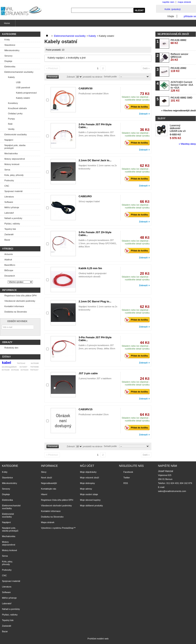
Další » (146, 68)
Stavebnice (10, 45)
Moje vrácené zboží (89, 478)
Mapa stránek (48, 522)
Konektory (13, 103)
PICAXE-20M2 (178, 70)
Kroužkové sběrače (17, 108)
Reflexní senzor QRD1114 (179, 57)
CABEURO (85, 196)
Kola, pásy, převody (14, 175)
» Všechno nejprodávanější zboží (179, 110)
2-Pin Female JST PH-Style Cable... (95, 126)
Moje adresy (86, 489)
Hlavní (44, 494)
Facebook (128, 472)
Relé (10, 124)
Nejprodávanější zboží (173, 34)
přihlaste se (190, 16)
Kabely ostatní (23, 98)
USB (18, 82)
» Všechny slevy (187, 144)
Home (6, 24)
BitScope (9, 270)
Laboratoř (9, 213)
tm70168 (35, 363)
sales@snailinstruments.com (172, 491)
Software (9, 202)
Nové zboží (46, 478)
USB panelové (23, 88)
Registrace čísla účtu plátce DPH (20, 296)
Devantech (10, 276)
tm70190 (6, 370)
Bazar (7, 240)
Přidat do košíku (137, 107)
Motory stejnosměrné (15, 159)
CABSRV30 (85, 88)
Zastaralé (9, 234)
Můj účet (87, 466)
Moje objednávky (88, 472)
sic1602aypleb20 (9, 367)
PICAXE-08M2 (178, 42)
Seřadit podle (110, 77)
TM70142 (21, 363)
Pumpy (11, 119)
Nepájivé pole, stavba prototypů (15, 147)
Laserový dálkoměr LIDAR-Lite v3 (178, 128)
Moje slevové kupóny (90, 500)
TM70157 (34, 370)
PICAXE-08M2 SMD (181, 99)
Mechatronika (11, 153)
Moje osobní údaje (89, 494)
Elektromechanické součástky (19, 72)
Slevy (161, 118)
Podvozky (9, 180)
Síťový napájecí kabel (89, 201)
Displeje (8, 61)
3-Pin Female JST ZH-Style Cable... (95, 234)
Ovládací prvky (15, 113)
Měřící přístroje (12, 207)
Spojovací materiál (13, 191)
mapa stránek (184, 2)
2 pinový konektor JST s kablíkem (95, 378)
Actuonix (9, 254)
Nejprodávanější (49, 483)
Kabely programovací (26, 93)
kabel (7, 363)
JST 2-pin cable (88, 373)
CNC (7, 186)
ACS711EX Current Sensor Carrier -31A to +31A (182, 86)
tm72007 (23, 367)
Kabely (11, 77)
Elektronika (10, 67)
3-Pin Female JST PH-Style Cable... (95, 339)
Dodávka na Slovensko (16, 312)
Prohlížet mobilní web (98, 639)
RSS (126, 483)
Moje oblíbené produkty (91, 506)
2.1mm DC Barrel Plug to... (95, 301)
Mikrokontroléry (12, 50)
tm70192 (15, 370)
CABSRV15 (85, 409)
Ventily (11, 129)
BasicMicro (10, 265)
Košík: (173, 9)
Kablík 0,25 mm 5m (90, 268)
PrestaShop (68, 528)
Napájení (9, 140)
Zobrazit (71, 77)
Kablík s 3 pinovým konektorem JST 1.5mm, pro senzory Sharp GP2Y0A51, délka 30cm (98, 243)
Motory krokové (12, 164)
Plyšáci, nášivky (12, 224)
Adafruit (8, 260)
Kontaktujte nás (49, 489)
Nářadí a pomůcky (13, 218)
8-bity (7, 40)
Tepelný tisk (10, 229)
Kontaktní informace (14, 306)
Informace (9, 290)
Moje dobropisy (87, 483)
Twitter (127, 478)
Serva (7, 170)
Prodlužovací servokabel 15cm (94, 414)
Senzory (8, 56)
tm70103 (24, 370)
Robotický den (11, 348)
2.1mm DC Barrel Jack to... (95, 160)
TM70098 (34, 367)
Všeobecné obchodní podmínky (20, 301)
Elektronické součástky (16, 134)
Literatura (9, 197)
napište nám (168, 2)
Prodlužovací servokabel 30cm (94, 94)
